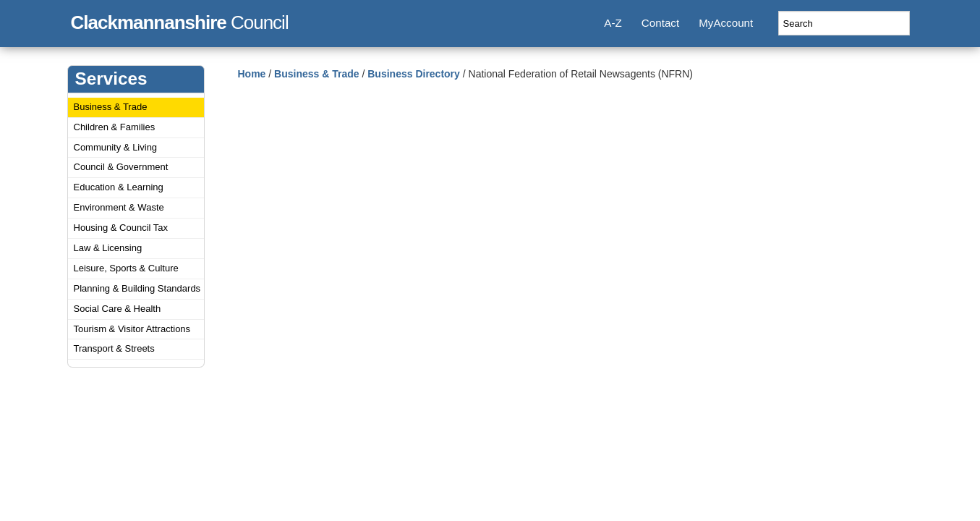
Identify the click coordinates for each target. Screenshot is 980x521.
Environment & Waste (119, 207)
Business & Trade (111, 107)
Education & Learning (119, 187)
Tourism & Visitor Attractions (132, 329)
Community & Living (116, 147)
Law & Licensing (108, 248)
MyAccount (726, 23)
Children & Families (115, 127)
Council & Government (121, 167)
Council (180, 20)
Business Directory (414, 74)
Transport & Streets (114, 348)
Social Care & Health (118, 309)
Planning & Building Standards (137, 288)
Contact (660, 23)
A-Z (613, 23)
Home (252, 74)
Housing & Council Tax (121, 228)
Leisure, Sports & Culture (126, 268)
